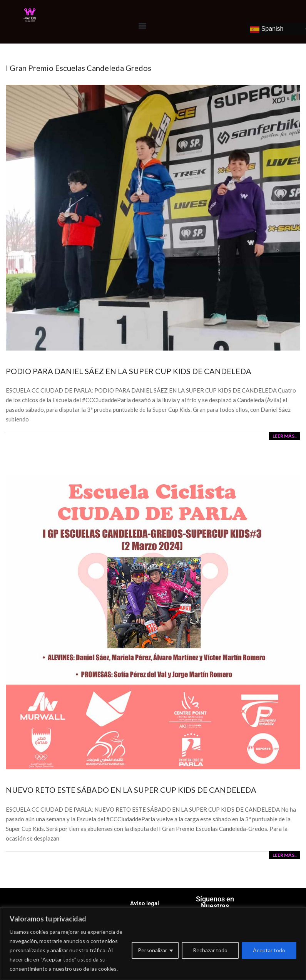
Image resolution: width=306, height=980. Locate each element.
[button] (142, 26)
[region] (153, 944)
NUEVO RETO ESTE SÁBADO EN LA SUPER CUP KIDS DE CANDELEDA (131, 790)
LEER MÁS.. (285, 436)
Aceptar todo (269, 950)
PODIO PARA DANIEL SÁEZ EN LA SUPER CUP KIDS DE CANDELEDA (129, 371)
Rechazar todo (210, 950)
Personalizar (152, 950)
